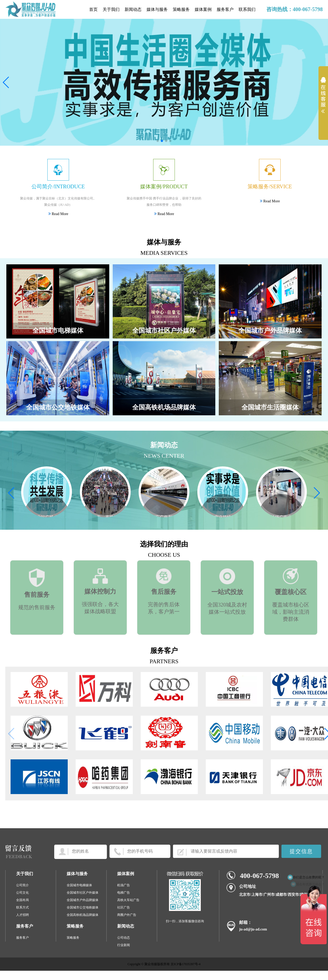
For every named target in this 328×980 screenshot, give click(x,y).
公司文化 (22, 893)
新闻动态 (133, 9)
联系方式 (22, 907)
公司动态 (124, 938)
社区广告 (124, 907)
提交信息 (301, 851)
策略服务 (181, 9)
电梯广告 (124, 893)
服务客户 (225, 9)
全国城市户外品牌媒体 (83, 900)
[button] (158, 141)
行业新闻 (124, 945)
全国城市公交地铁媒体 (83, 907)
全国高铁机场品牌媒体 (83, 915)
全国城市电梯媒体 (79, 885)
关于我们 (111, 9)
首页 (93, 9)
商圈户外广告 (127, 915)
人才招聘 (22, 915)
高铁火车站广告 (128, 900)
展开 (323, 99)
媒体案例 (203, 9)
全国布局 (22, 900)
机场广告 (124, 885)
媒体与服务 (157, 9)
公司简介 (22, 885)
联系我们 (247, 9)
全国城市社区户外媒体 (83, 893)
